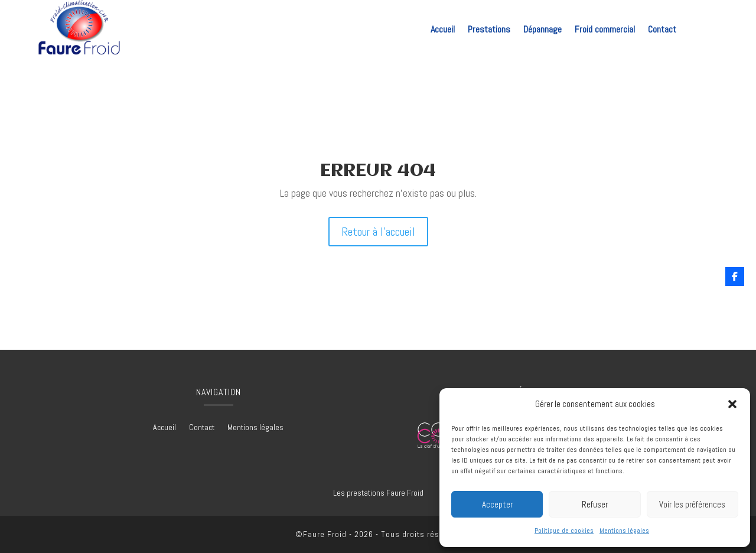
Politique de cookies (564, 531)
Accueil (443, 30)
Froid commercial (605, 30)
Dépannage (542, 30)
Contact (662, 30)
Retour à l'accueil (378, 232)
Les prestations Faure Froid (378, 493)
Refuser (595, 504)
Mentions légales (624, 531)
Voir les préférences (692, 504)
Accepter (497, 504)
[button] (732, 404)
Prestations (489, 30)
